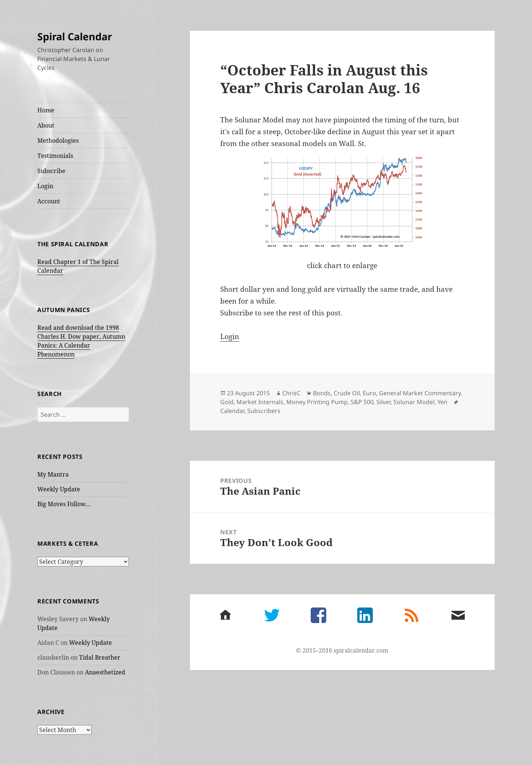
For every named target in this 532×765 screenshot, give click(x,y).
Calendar (232, 411)
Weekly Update (59, 489)
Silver (383, 402)
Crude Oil (347, 393)
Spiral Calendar (75, 36)
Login (45, 186)
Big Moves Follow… (64, 504)
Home (46, 110)
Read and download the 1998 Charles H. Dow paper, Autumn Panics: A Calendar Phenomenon (81, 341)
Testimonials (55, 156)
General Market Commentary (420, 393)
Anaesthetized (105, 672)
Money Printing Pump (317, 402)
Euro (369, 393)
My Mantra (53, 474)
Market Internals (260, 402)
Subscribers (264, 411)
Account (49, 201)
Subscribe (51, 171)
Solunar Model (414, 402)
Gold (227, 402)
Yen (442, 402)
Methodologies (58, 141)
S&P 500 (362, 402)
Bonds (322, 393)
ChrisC (291, 393)
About (46, 125)
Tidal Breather (100, 657)
